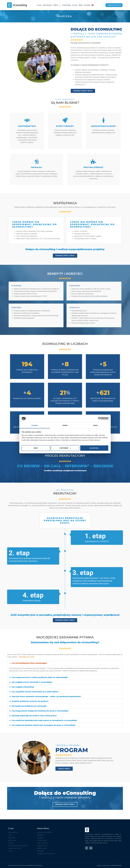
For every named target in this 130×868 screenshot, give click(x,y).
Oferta (57, 5)
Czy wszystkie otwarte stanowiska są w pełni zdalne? (35, 692)
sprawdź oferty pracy (65, 804)
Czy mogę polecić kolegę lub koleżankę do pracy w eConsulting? (40, 711)
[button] (65, 663)
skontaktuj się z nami (27, 657)
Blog (81, 5)
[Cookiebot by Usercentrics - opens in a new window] (100, 419)
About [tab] (95, 425)
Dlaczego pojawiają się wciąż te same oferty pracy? (34, 716)
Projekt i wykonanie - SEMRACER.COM (109, 865)
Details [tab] (65, 425)
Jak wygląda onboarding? (23, 687)
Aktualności (47, 5)
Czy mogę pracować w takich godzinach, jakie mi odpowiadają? (40, 677)
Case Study (66, 5)
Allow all (94, 448)
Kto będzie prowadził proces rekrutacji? (29, 706)
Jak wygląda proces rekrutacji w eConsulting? (32, 682)
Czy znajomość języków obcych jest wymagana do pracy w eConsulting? (44, 725)
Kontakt (87, 5)
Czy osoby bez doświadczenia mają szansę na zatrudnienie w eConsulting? (44, 720)
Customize (65, 448)
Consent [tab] (35, 425)
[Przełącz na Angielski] (92, 5)
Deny (36, 448)
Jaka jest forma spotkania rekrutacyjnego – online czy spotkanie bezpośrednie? (46, 696)
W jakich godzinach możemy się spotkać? (30, 701)
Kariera (75, 5)
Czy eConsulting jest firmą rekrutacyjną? (29, 663)
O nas (39, 5)
